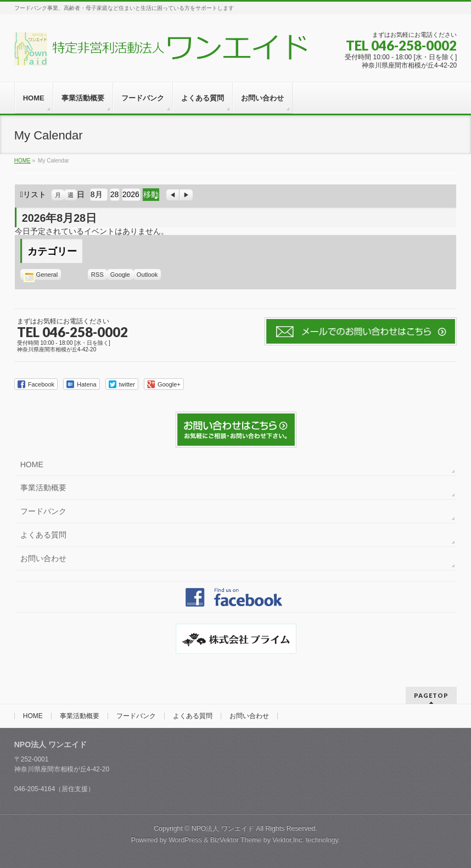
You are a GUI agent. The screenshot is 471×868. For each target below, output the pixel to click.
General (41, 275)
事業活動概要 (43, 488)
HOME (32, 464)
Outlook (149, 275)
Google (122, 275)
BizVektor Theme (236, 840)
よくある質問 (43, 535)
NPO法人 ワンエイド (223, 828)
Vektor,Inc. (288, 840)
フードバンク (43, 511)
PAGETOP (431, 695)
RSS (97, 275)
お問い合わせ (43, 558)
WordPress (185, 840)
